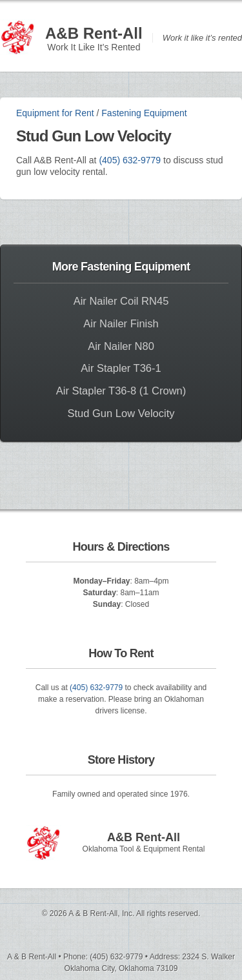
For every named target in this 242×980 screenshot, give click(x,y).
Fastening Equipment (144, 113)
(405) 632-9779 (130, 160)
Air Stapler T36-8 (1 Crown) (121, 391)
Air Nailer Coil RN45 (121, 301)
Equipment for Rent (55, 113)
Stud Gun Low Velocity (121, 413)
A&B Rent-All (94, 33)
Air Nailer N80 (121, 346)
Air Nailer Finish (121, 323)
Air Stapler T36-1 (121, 368)
